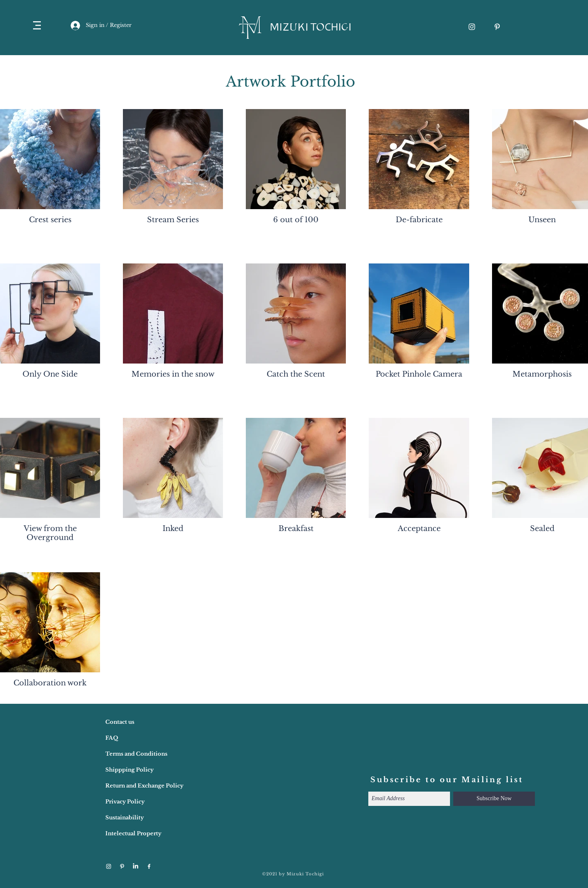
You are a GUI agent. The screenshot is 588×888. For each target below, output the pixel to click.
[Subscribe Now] (494, 799)
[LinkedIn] (136, 866)
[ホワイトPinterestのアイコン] (497, 27)
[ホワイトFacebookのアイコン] (149, 866)
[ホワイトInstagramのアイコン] (472, 27)
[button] (37, 25)
